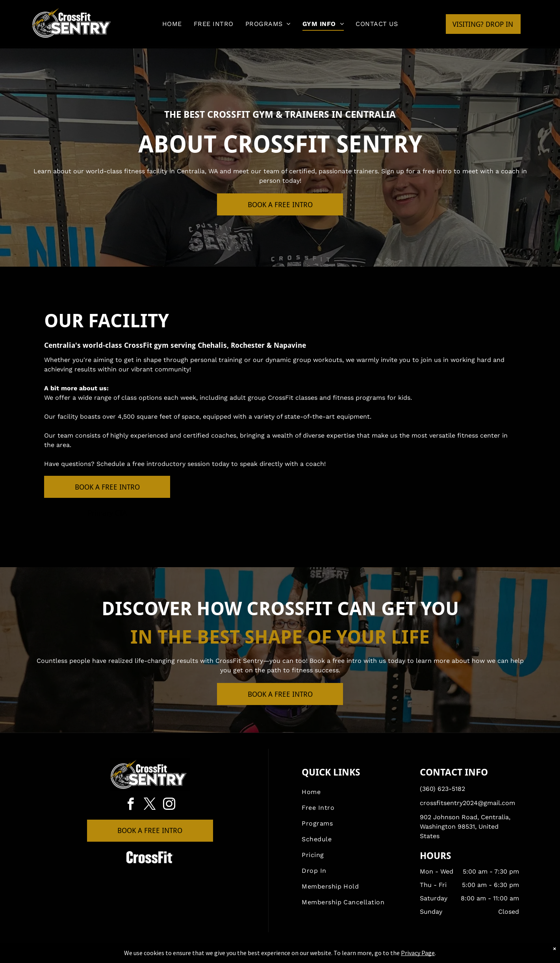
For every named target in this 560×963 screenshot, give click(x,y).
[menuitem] (172, 24)
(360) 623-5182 (442, 789)
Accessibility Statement (296, 956)
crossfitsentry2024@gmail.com (467, 803)
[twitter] (150, 805)
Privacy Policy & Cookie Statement (231, 956)
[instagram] (169, 805)
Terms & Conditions (345, 956)
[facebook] (131, 805)
